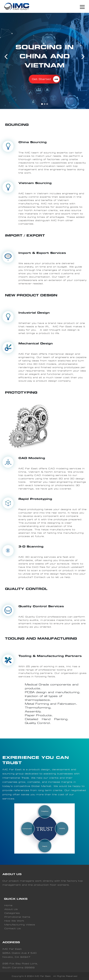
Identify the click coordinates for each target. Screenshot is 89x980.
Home (8, 905)
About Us (11, 909)
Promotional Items (17, 917)
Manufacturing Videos (20, 925)
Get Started (46, 79)
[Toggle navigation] (82, 6)
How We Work (14, 921)
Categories (12, 913)
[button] (6, 56)
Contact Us (13, 928)
